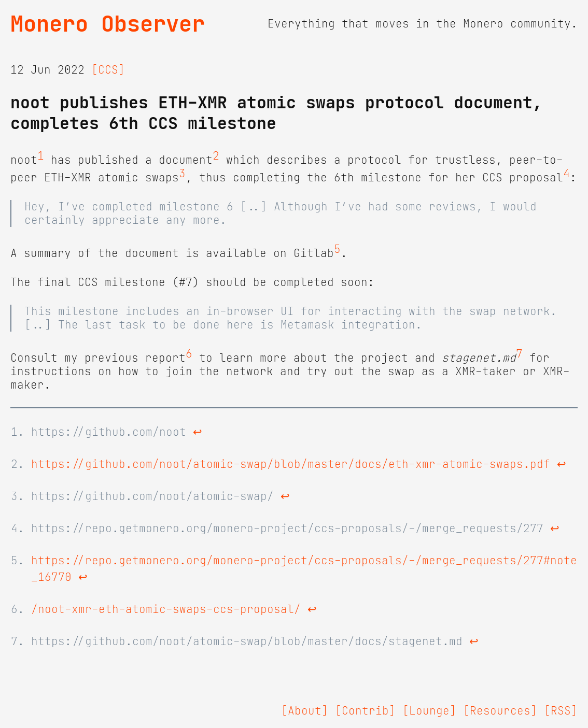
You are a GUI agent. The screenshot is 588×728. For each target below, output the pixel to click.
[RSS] (561, 711)
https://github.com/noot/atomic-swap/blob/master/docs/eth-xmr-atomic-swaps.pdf (291, 464)
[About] (305, 711)
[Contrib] (365, 711)
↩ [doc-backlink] (198, 432)
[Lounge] (429, 711)
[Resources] (500, 711)
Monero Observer (108, 24)
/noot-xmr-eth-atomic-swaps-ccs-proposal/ (166, 609)
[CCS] (108, 70)
